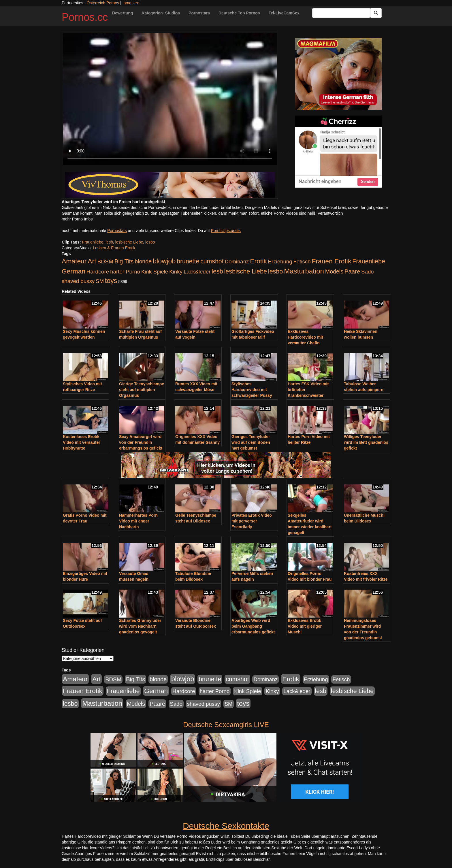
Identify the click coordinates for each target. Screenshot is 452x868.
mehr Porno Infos (77, 219)
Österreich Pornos (103, 3)
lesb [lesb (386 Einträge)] (217, 271)
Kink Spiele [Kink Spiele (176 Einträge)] (155, 272)
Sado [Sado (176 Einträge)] (368, 272)
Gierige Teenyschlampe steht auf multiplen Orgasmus (142, 390)
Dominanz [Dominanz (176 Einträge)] (237, 262)
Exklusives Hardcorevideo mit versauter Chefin (305, 337)
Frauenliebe (93, 242)
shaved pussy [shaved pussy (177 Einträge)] (78, 281)
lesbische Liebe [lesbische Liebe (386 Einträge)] (246, 271)
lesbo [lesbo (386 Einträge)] (275, 271)
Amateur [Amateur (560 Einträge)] (74, 261)
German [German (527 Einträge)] (74, 271)
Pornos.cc (85, 17)
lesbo (150, 242)
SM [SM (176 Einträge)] (100, 281)
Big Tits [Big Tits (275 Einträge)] (124, 261)
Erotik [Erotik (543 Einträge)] (258, 261)
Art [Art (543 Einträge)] (92, 261)
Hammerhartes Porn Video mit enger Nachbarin (138, 521)
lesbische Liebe (129, 242)
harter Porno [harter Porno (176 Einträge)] (125, 272)
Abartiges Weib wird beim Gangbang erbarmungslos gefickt (253, 626)
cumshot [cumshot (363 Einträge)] (212, 261)
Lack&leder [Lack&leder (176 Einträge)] (197, 272)
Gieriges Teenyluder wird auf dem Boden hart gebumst (251, 442)
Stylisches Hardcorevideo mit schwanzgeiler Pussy (252, 390)
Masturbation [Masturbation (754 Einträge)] (304, 271)
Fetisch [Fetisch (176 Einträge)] (302, 262)
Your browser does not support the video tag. (170, 99)
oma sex (131, 3)
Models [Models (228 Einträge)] (334, 271)
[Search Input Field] (341, 13)
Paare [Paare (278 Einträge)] (352, 271)
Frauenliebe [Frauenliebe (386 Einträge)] (369, 261)
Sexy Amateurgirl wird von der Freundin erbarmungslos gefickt (141, 442)
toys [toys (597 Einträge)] (111, 281)
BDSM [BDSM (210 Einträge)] (105, 262)
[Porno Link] (170, 185)
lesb (109, 242)
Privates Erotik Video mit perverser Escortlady (252, 521)
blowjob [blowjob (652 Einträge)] (164, 261)
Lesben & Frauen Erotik (114, 248)
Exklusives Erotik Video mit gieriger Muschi (305, 626)
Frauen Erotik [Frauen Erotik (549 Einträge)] (331, 261)
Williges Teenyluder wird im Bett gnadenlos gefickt (366, 442)
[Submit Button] (376, 13)
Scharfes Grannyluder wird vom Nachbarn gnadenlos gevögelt (140, 626)
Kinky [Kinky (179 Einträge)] (176, 272)
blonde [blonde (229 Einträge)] (143, 261)
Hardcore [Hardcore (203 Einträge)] (98, 272)
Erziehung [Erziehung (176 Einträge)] (280, 262)
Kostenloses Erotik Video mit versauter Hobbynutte (82, 442)
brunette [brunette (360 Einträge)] (188, 261)
